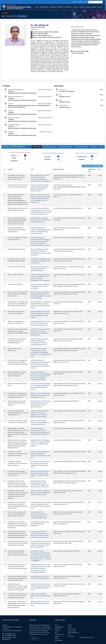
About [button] (37, 7)
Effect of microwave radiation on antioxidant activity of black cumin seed (40, 286)
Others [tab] (101, 147)
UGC (69, 635)
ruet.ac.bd (7, 639)
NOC (56, 633)
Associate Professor (14, 125)
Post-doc (62, 90)
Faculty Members (11, 16)
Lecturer (11, 104)
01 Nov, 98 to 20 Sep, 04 (45, 111)
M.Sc (61, 100)
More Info (34, 639)
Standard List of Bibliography (92, 166)
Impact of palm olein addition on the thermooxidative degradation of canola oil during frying (40, 493)
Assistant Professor (14, 118)
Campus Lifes (72, 631)
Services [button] (94, 7)
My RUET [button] (100, 7)
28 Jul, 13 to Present (46, 132)
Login (86, 2)
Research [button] (82, 7)
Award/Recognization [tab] (49, 147)
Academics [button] (53, 7)
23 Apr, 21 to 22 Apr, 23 (45, 90)
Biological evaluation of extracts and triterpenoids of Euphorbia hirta (40, 604)
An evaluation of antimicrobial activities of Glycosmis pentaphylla (40, 524)
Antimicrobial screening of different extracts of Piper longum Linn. (41, 596)
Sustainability (59, 640)
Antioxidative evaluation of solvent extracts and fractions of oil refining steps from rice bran (41, 323)
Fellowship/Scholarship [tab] (65, 147)
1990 (102, 106)
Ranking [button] (88, 7)
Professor (11, 132)
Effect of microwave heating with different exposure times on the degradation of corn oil (40, 395)
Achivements (72, 629)
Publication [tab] (36, 147)
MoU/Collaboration (73, 633)
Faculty (57, 631)
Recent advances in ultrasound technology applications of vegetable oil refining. (40, 269)
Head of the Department (16, 90)
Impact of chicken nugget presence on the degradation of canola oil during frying (40, 423)
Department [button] (68, 7)
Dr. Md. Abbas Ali (22, 16)
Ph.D (61, 95)
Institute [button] (75, 7)
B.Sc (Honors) (63, 106)
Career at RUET (59, 635)
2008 (101, 90)
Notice (57, 638)
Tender (57, 637)
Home (75, 2)
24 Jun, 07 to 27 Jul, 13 (45, 125)
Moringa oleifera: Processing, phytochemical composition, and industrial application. (41, 220)
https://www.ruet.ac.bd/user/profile (50, 37)
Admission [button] (60, 7)
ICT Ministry (71, 637)
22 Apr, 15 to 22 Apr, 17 (45, 97)
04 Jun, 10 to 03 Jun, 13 (45, 104)
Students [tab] (94, 147)
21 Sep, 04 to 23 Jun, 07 (45, 118)
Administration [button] (44, 7)
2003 (101, 95)
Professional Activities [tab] (82, 147)
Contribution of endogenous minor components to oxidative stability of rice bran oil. (41, 261)
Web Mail (80, 2)
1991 (102, 100)
